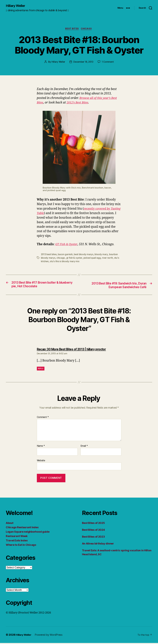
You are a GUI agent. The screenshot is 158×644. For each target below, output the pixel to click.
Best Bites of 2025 (93, 524)
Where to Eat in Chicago (21, 546)
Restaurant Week (17, 537)
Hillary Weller (16, 6)
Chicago (87, 29)
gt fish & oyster (74, 259)
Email (84, 447)
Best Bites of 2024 (93, 531)
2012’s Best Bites (79, 103)
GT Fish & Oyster (67, 245)
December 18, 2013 (83, 63)
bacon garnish (66, 255)
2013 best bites (49, 255)
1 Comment (109, 63)
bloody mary (103, 255)
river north (108, 259)
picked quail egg (92, 259)
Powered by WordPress (50, 636)
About (10, 524)
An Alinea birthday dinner (98, 545)
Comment (43, 418)
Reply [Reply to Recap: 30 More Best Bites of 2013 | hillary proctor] (41, 370)
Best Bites (72, 29)
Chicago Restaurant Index (22, 528)
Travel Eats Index (17, 541)
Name (41, 447)
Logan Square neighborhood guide (28, 533)
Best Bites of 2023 (93, 538)
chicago (61, 259)
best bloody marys (85, 255)
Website (41, 461)
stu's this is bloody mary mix (65, 262)
